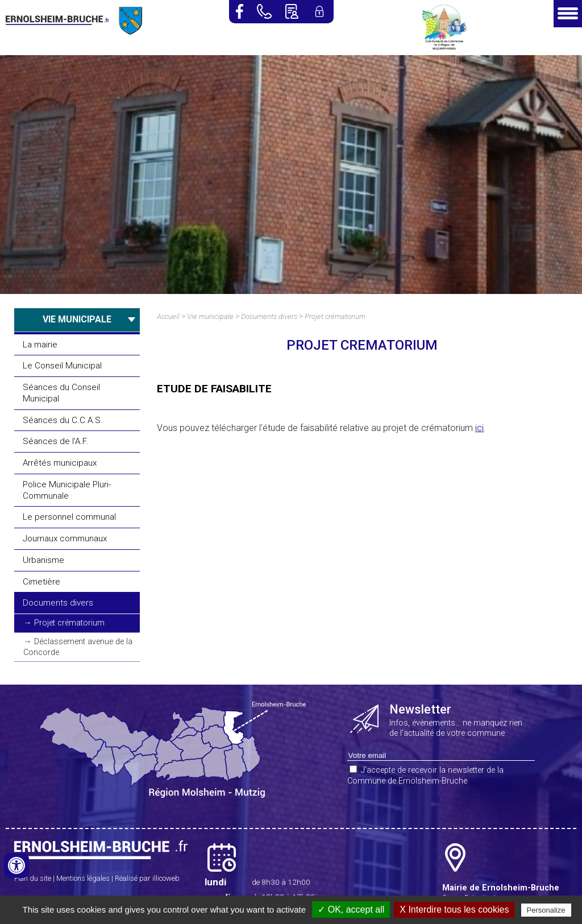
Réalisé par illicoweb (147, 878)
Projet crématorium (69, 623)
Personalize (546, 910)
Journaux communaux (65, 538)
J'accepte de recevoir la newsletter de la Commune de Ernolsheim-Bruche (425, 776)
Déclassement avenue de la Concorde (78, 647)
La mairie (40, 345)
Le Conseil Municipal (62, 366)
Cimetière (41, 582)
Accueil (168, 316)
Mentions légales (83, 878)
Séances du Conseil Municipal (61, 393)
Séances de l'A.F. (55, 441)
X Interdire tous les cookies (454, 910)
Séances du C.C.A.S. (63, 420)
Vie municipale (210, 316)
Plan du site (33, 878)
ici (479, 428)
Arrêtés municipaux (60, 463)
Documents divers (58, 603)
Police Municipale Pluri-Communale (67, 490)
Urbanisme (43, 560)
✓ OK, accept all (351, 910)
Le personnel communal (69, 517)
